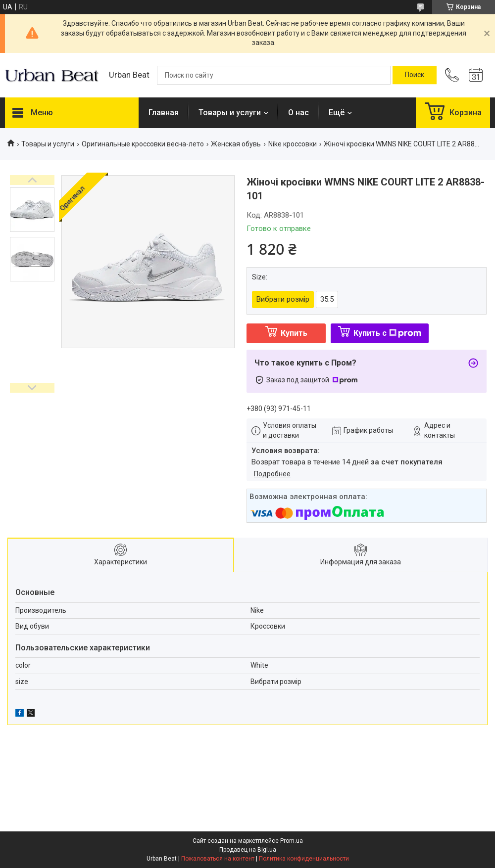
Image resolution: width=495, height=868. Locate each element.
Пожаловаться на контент (218, 859)
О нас (298, 113)
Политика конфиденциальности (304, 859)
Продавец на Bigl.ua (248, 850)
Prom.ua (292, 841)
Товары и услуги (230, 113)
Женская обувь (236, 144)
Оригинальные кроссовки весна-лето (143, 144)
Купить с (387, 333)
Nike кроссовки (293, 144)
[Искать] (415, 75)
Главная (164, 113)
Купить (294, 333)
